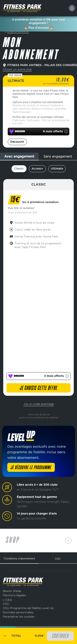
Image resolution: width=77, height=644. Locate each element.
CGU (6, 604)
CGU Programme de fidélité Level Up (28, 608)
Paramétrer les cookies (19, 616)
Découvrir (17, 142)
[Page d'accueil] (32, 8)
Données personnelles (18, 612)
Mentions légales (14, 595)
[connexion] (72, 8)
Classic (19, 169)
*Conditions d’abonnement (19, 559)
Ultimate (57, 169)
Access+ (37, 169)
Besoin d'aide (12, 591)
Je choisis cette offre (38, 388)
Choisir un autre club (17, 69)
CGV (58, 559)
